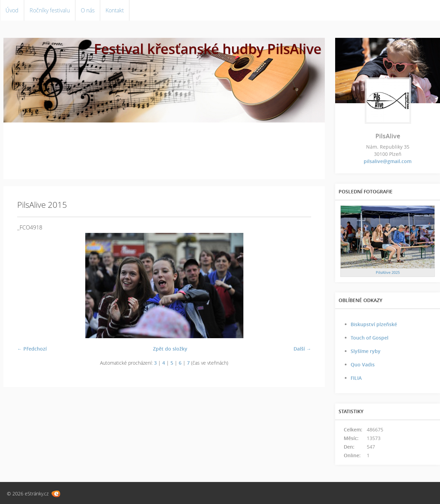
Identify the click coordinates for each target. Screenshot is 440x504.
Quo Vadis (363, 364)
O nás (88, 10)
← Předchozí (32, 349)
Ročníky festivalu (50, 10)
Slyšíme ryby (366, 351)
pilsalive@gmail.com (388, 161)
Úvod (12, 10)
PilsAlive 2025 (388, 272)
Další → (302, 349)
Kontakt (115, 10)
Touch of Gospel (370, 338)
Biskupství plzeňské (374, 324)
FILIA (356, 378)
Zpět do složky (170, 349)
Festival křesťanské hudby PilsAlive (208, 49)
